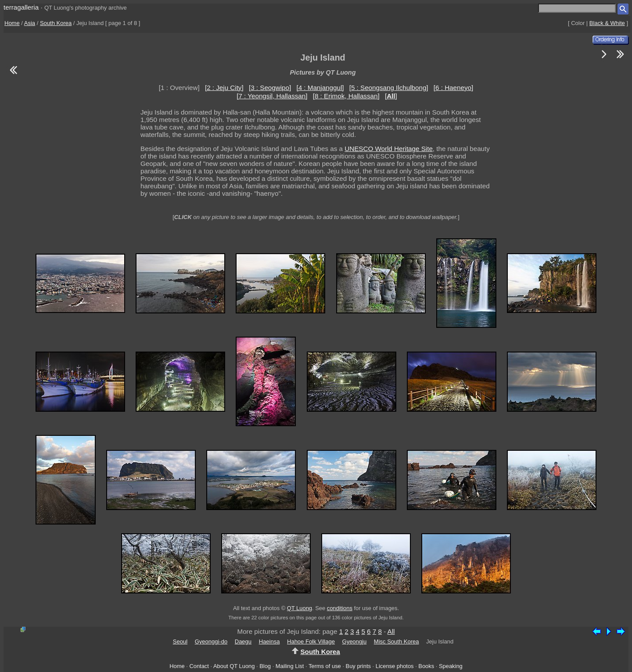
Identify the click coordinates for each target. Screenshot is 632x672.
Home (12, 23)
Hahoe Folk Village (311, 641)
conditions (340, 608)
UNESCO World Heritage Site (389, 149)
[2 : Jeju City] (224, 88)
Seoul (180, 641)
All (391, 631)
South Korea (56, 23)
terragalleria (21, 7)
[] (391, 96)
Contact (199, 666)
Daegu (243, 641)
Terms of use (325, 666)
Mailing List (290, 666)
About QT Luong (234, 666)
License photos (395, 666)
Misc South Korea (397, 641)
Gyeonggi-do (211, 641)
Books (426, 666)
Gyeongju (355, 641)
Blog (265, 666)
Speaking (451, 666)
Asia (30, 23)
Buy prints (358, 666)
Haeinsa (269, 641)
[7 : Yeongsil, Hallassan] (272, 96)
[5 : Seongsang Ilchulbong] (389, 88)
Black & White (607, 23)
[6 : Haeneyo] (453, 88)
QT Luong (300, 608)
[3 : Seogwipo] (270, 88)
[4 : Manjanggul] (320, 88)
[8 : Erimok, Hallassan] (346, 96)
